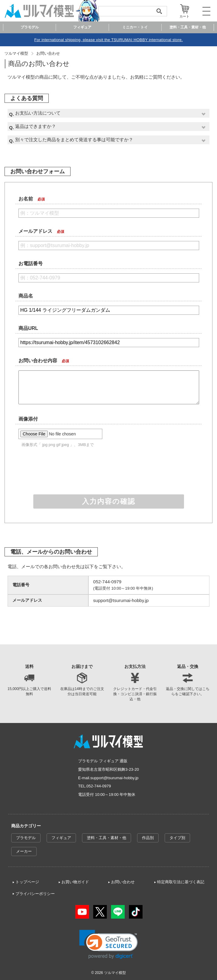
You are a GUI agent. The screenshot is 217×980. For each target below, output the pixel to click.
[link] (108, 944)
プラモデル (26, 838)
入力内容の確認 (109, 501)
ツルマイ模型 (16, 53)
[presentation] (109, 471)
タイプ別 (177, 838)
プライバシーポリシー (35, 894)
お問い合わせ (48, 53)
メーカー (24, 851)
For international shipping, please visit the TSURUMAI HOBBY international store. (108, 40)
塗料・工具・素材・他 (107, 838)
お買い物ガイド (75, 882)
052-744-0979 (99, 786)
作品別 (148, 838)
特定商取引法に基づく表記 (181, 882)
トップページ (27, 882)
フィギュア (61, 838)
